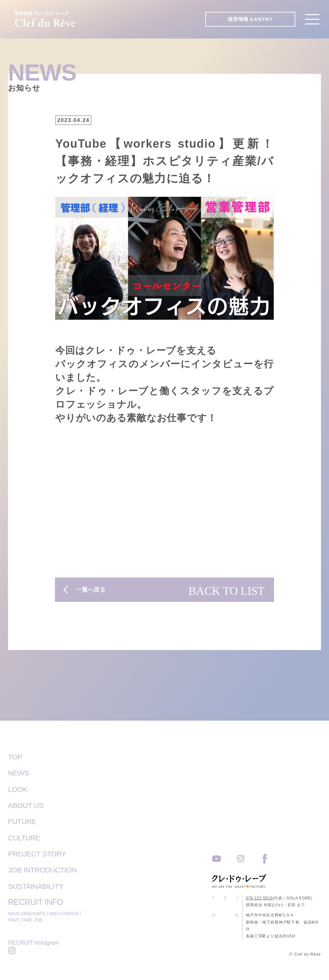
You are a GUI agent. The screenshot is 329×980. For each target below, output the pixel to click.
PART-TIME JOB (26, 919)
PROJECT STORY (40, 853)
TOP (16, 757)
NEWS (20, 773)
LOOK (19, 789)
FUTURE (24, 821)
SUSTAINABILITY (39, 885)
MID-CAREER (67, 913)
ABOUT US (28, 805)
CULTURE (26, 837)
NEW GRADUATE (28, 913)
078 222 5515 (259, 898)
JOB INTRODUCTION (46, 869)
